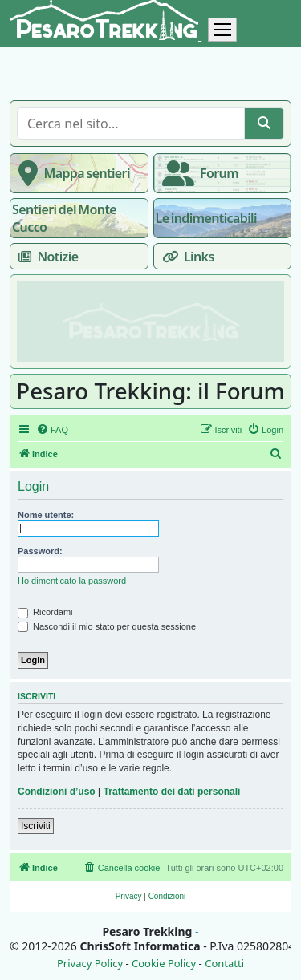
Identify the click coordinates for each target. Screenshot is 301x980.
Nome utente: (46, 515)
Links (185, 257)
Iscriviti (36, 826)
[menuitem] (52, 430)
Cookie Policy (164, 964)
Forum (197, 173)
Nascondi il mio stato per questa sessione (107, 626)
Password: (40, 551)
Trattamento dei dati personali (172, 792)
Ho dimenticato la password (72, 581)
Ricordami (45, 612)
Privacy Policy (90, 964)
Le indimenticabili (206, 218)
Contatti (224, 964)
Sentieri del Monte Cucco (64, 218)
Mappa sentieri (71, 173)
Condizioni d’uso (57, 792)
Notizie (45, 257)
